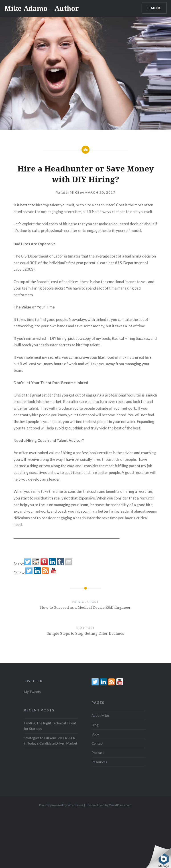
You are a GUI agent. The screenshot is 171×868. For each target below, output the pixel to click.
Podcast (98, 753)
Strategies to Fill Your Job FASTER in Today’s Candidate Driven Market (51, 741)
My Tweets (32, 692)
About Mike (100, 715)
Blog (95, 725)
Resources (99, 762)
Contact (98, 743)
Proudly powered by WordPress (61, 805)
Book (96, 734)
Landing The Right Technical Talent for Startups (50, 726)
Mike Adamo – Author (42, 8)
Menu (156, 8)
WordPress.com (120, 805)
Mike (75, 192)
